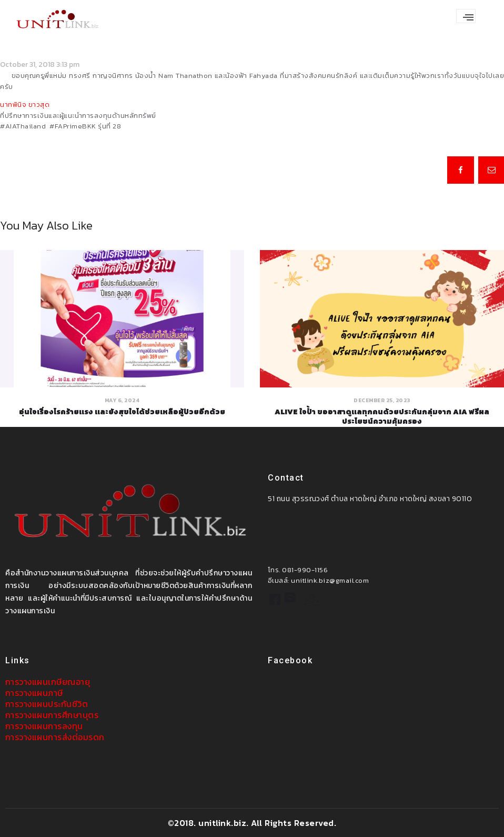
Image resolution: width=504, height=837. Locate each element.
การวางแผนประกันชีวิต (47, 703)
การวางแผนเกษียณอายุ (48, 682)
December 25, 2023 (382, 400)
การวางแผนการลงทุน (44, 725)
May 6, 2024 (122, 400)
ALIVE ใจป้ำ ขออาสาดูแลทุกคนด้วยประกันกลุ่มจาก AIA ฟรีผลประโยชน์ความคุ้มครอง (382, 416)
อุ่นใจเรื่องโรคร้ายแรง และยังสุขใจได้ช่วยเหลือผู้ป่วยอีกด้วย (122, 412)
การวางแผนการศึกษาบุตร (52, 714)
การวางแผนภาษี (34, 692)
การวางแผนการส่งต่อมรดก (55, 736)
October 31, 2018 (27, 64)
